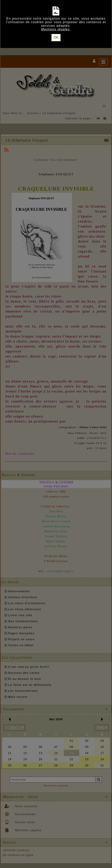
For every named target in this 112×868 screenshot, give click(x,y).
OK (56, 37)
